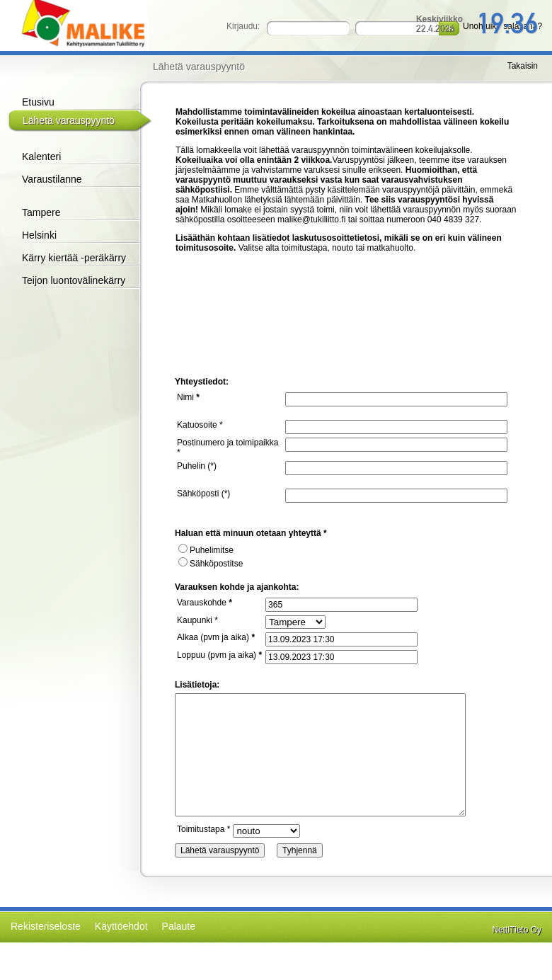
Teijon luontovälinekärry (74, 280)
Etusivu (38, 102)
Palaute (179, 926)
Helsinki (39, 235)
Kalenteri (41, 156)
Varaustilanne (52, 179)
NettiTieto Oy (517, 930)
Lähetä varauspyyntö (69, 120)
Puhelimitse (206, 550)
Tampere (41, 212)
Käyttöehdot (121, 926)
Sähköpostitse (211, 564)
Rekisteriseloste (46, 926)
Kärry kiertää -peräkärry (74, 258)
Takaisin (523, 66)
